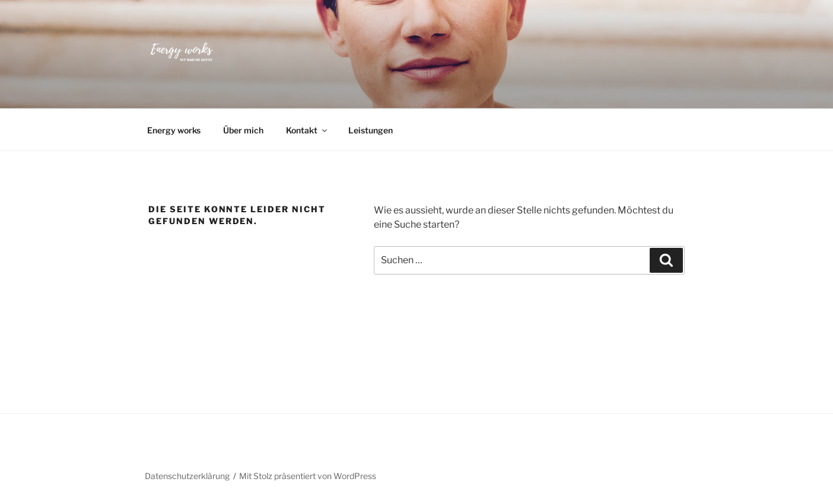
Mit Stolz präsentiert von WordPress (308, 476)
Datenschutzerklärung (187, 476)
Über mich (243, 130)
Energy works (174, 130)
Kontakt (307, 130)
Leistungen (371, 130)
